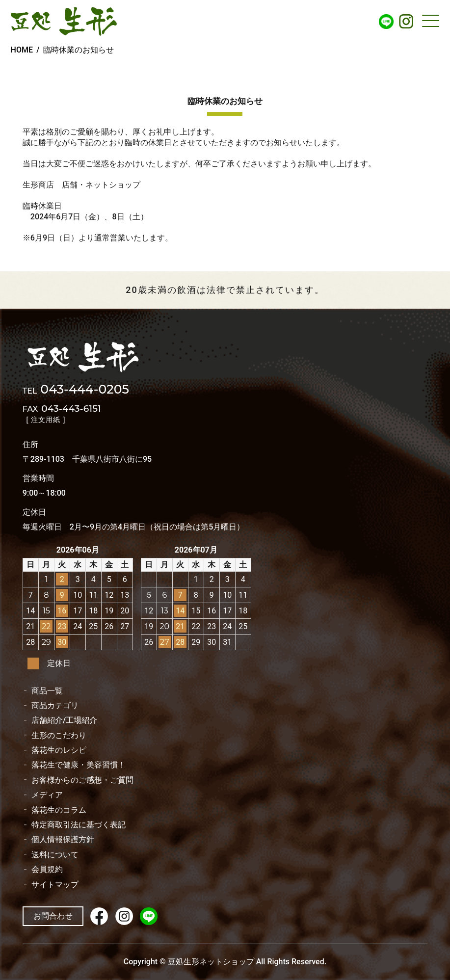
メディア (47, 795)
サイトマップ (55, 885)
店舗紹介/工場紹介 (64, 720)
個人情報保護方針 (63, 840)
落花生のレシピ (59, 750)
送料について (55, 855)
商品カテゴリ (55, 706)
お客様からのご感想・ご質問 (82, 780)
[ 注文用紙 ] (46, 420)
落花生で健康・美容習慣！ (79, 765)
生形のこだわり (59, 736)
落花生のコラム (59, 810)
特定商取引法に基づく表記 (79, 825)
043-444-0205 (76, 390)
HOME (22, 50)
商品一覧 (47, 691)
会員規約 (47, 870)
